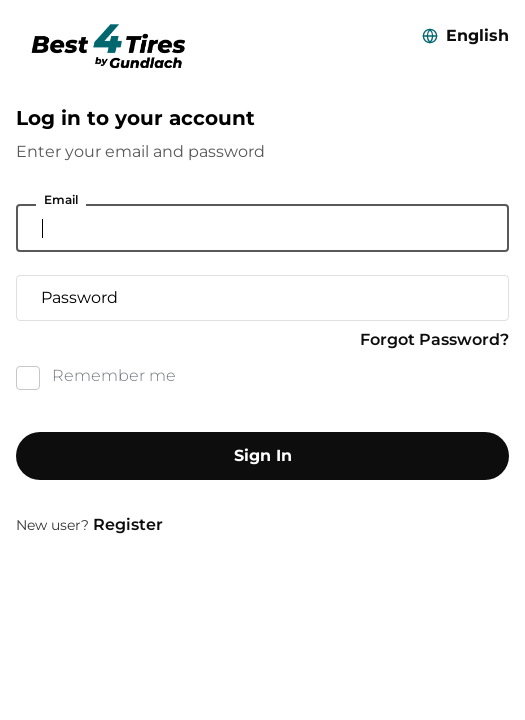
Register (128, 524)
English (477, 35)
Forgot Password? (434, 339)
